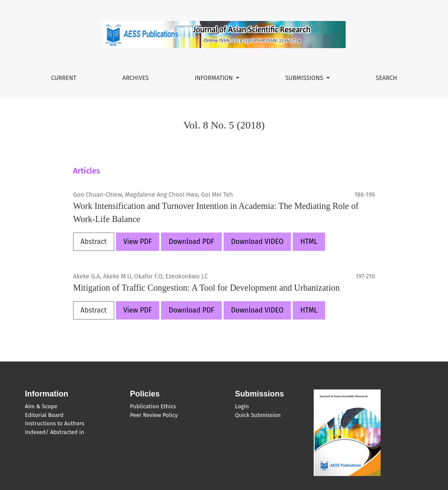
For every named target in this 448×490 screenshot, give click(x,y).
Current (63, 78)
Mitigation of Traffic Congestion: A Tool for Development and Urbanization (206, 288)
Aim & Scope (41, 406)
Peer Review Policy (154, 415)
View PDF (138, 242)
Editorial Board (44, 415)
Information (215, 78)
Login (242, 406)
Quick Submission (258, 415)
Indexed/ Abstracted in (54, 432)
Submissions (305, 78)
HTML (309, 242)
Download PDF (191, 242)
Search (387, 78)
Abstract (94, 242)
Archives (135, 78)
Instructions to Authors (54, 423)
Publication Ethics (153, 406)
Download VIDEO (257, 242)
